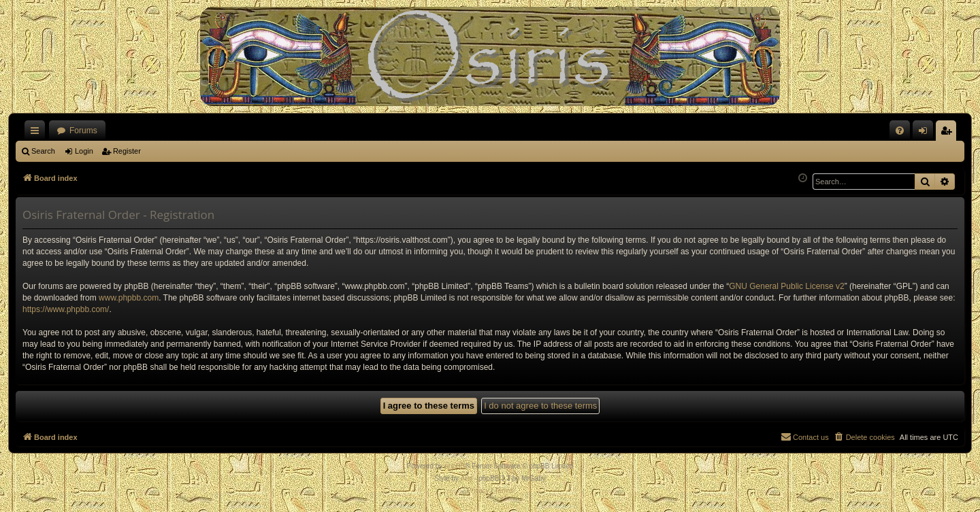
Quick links (37, 133)
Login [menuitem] (926, 133)
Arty (467, 478)
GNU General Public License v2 (786, 286)
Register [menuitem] (949, 133)
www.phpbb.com (129, 298)
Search (43, 151)
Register (127, 151)
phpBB (455, 466)
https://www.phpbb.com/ (66, 309)
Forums (83, 131)
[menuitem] (900, 131)
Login (84, 151)
